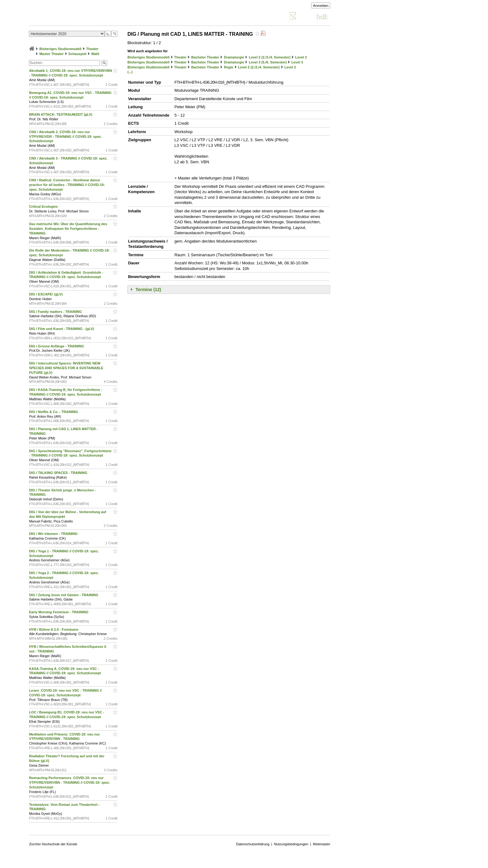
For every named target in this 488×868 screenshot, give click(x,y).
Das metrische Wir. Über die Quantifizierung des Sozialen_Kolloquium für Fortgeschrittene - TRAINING (68, 229)
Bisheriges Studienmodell (61, 49)
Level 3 (297, 62)
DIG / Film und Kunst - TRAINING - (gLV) (62, 329)
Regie (228, 67)
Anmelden (321, 6)
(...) (130, 72)
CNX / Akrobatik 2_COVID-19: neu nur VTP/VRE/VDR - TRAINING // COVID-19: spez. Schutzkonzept (65, 137)
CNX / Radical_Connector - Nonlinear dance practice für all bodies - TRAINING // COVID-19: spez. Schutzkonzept (67, 185)
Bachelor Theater (205, 57)
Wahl (95, 54)
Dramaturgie (234, 57)
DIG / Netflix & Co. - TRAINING (54, 412)
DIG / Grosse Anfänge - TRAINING (57, 346)
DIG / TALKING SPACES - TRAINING (59, 473)
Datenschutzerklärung (253, 844)
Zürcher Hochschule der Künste (53, 844)
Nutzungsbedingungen (291, 844)
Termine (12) (148, 290)
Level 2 (301, 57)
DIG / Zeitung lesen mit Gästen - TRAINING (64, 595)
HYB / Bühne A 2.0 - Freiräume (54, 629)
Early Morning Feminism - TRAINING (59, 612)
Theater (92, 49)
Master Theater (51, 54)
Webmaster (321, 844)
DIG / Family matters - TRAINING (56, 312)
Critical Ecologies (44, 207)
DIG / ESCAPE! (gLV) (46, 294)
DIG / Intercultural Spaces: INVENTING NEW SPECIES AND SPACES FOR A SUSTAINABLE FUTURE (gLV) (66, 368)
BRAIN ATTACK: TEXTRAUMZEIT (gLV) (61, 114)
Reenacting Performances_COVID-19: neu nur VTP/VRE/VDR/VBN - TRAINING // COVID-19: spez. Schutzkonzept (69, 782)
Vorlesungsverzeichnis (75, 17)
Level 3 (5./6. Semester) (268, 62)
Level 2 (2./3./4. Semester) (270, 57)
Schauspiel (77, 54)
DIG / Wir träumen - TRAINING (54, 534)
